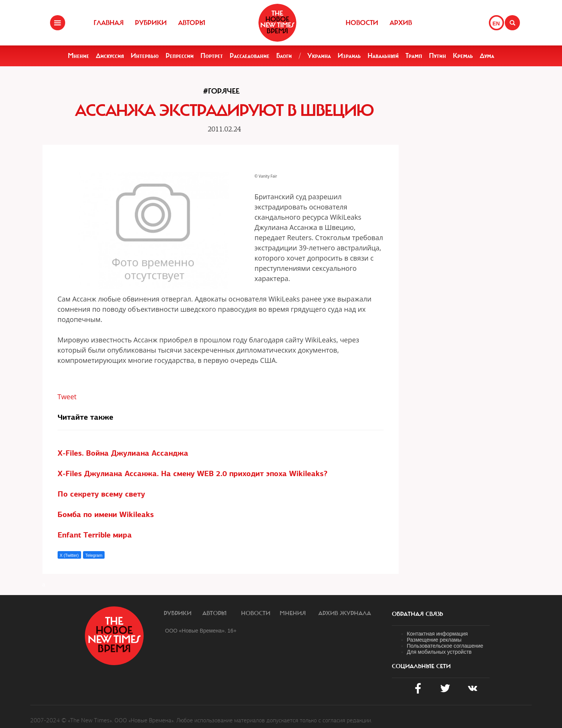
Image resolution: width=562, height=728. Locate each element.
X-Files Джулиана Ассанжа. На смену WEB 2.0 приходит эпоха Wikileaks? (193, 473)
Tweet (67, 397)
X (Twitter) (69, 555)
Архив (401, 23)
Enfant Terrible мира (95, 535)
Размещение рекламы (434, 640)
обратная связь (417, 614)
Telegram (94, 555)
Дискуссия (110, 56)
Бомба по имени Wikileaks (106, 514)
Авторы (192, 23)
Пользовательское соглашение (445, 646)
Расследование (250, 56)
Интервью (145, 56)
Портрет (212, 56)
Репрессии (180, 56)
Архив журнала (345, 613)
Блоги (284, 56)
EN (496, 23)
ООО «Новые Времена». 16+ (201, 631)
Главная (109, 23)
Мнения (293, 613)
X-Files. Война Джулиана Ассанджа (123, 453)
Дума (487, 56)
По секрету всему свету (101, 494)
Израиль (349, 56)
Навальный (383, 56)
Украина (319, 56)
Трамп (414, 56)
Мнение (78, 56)
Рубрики (151, 23)
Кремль (463, 56)
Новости (362, 23)
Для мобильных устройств (439, 652)
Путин (438, 56)
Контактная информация (438, 634)
